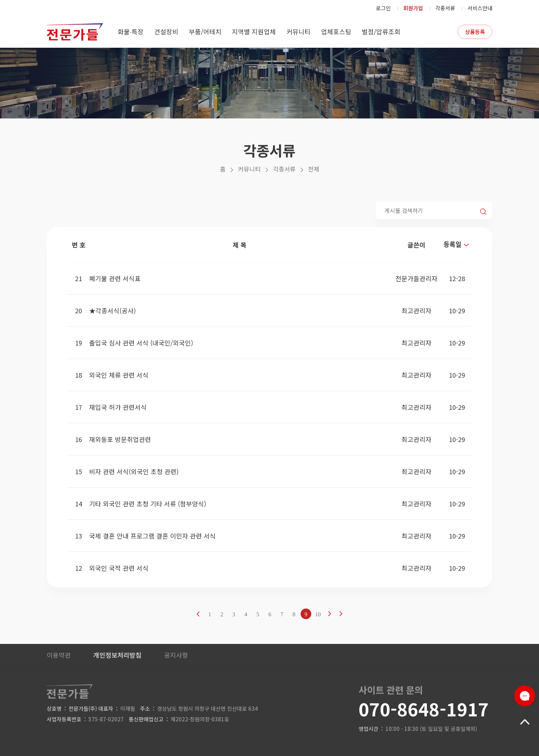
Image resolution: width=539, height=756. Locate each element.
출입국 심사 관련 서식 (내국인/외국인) (141, 343)
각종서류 (445, 8)
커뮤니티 (299, 31)
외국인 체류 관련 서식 (119, 375)
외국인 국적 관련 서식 (119, 568)
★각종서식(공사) (112, 310)
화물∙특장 (131, 31)
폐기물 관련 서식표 (115, 278)
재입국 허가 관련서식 (118, 407)
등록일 (457, 244)
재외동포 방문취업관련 (120, 439)
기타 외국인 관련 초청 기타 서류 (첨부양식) (148, 504)
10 (318, 614)
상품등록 (475, 32)
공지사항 (176, 655)
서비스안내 (480, 8)
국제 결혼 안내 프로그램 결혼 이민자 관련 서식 (152, 536)
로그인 (383, 8)
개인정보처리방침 (117, 655)
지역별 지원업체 (254, 31)
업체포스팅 (336, 31)
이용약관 (59, 655)
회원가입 (413, 8)
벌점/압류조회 (381, 31)
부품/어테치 (205, 31)
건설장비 (166, 31)
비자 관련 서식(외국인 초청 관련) (134, 471)
